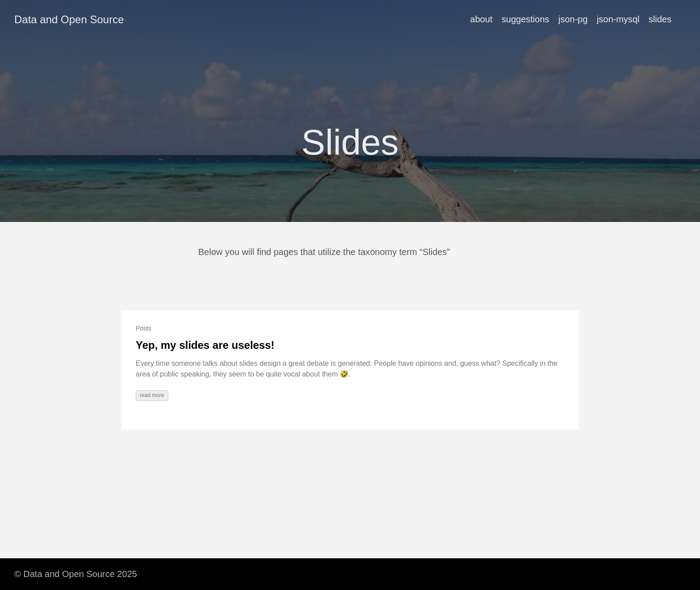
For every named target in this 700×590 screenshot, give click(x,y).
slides (660, 19)
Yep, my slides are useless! (205, 345)
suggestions (526, 19)
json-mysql (618, 19)
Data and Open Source (69, 19)
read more (152, 395)
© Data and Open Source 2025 (76, 574)
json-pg (573, 19)
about (481, 19)
